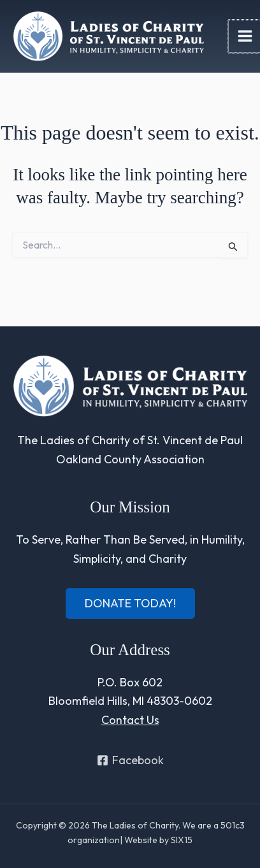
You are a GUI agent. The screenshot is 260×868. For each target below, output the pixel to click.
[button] (130, 604)
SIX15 (182, 840)
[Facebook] (130, 760)
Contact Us (130, 720)
